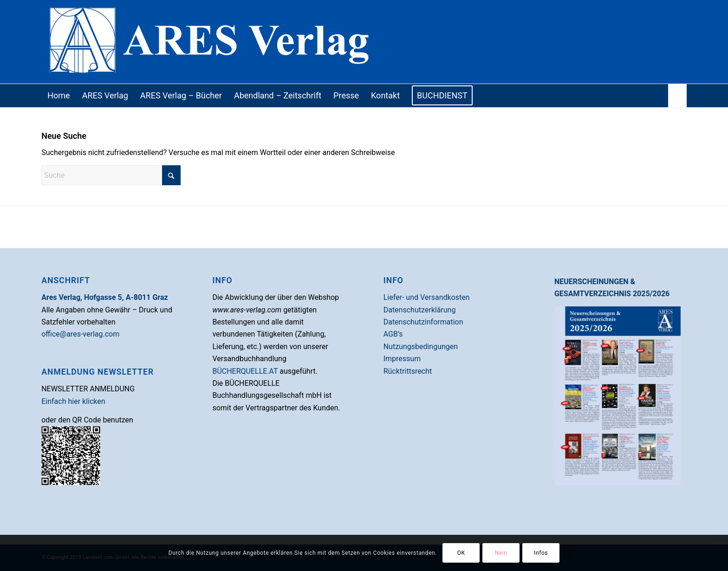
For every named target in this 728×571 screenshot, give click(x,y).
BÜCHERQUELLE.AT (245, 371)
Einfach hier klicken (73, 401)
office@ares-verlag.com (80, 334)
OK (461, 553)
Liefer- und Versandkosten (427, 297)
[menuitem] (58, 96)
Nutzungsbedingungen (421, 347)
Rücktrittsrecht (408, 371)
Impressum (402, 359)
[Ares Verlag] (364, 42)
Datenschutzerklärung (420, 310)
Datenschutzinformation (423, 322)
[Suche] (677, 96)
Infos (541, 553)
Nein (501, 553)
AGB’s (393, 334)
